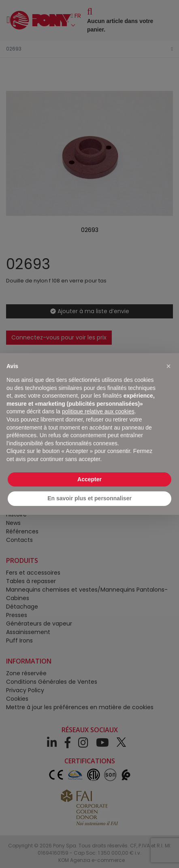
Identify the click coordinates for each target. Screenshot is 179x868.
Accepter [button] (89, 479)
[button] (168, 366)
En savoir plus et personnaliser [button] (89, 498)
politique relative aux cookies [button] (98, 411)
